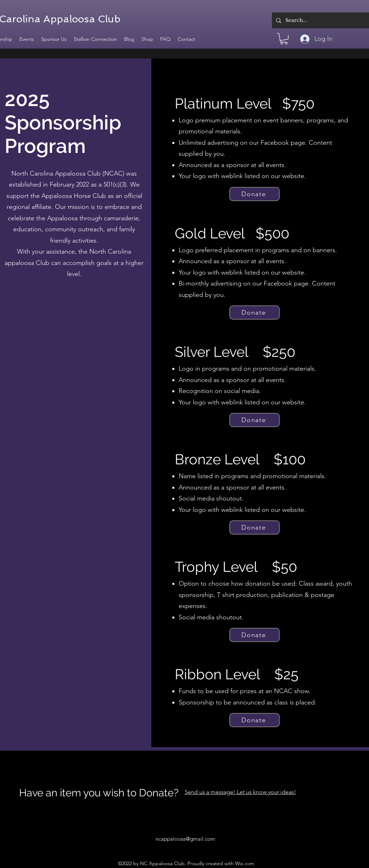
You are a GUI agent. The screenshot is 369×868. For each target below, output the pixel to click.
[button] (284, 39)
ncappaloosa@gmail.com (185, 839)
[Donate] (255, 194)
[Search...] (325, 20)
